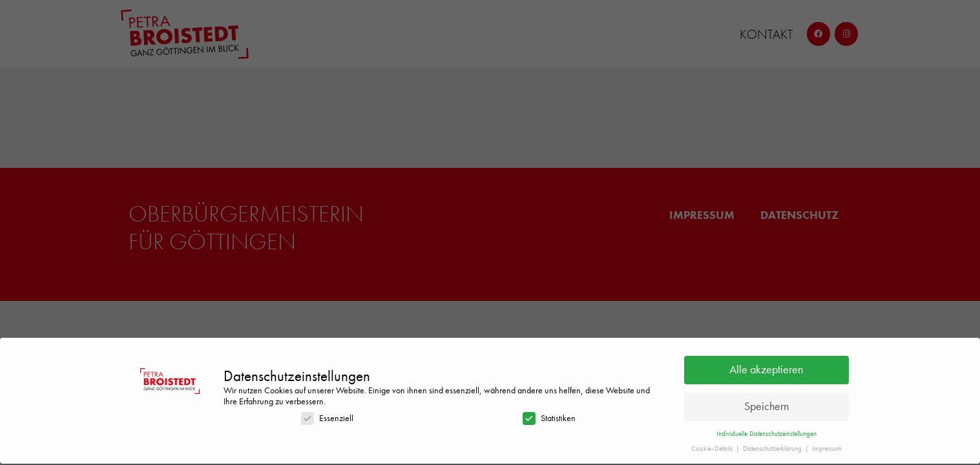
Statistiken (549, 415)
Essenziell (327, 415)
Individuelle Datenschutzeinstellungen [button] (766, 430)
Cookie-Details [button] (713, 445)
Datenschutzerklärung (773, 445)
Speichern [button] (766, 404)
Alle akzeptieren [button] (766, 367)
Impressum (827, 445)
